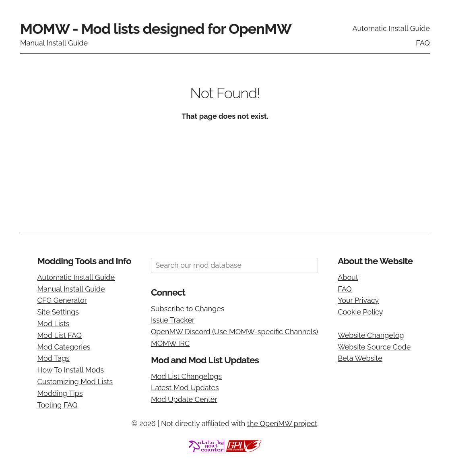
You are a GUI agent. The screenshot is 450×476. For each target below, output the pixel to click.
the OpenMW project (282, 423)
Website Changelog (371, 335)
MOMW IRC (170, 343)
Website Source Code (374, 347)
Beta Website (360, 358)
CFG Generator (62, 300)
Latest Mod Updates (185, 388)
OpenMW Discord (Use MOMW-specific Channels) (234, 332)
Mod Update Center (184, 399)
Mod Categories (64, 347)
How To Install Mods (70, 370)
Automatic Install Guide (391, 28)
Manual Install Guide (54, 43)
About (348, 277)
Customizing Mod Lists (75, 382)
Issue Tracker (173, 320)
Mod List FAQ (59, 335)
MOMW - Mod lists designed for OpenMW (156, 29)
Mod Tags (53, 358)
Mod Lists (53, 324)
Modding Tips (60, 393)
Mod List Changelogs (186, 376)
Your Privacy (358, 300)
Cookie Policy (360, 312)
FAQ (423, 43)
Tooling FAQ (57, 405)
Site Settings (58, 312)
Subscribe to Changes (188, 309)
